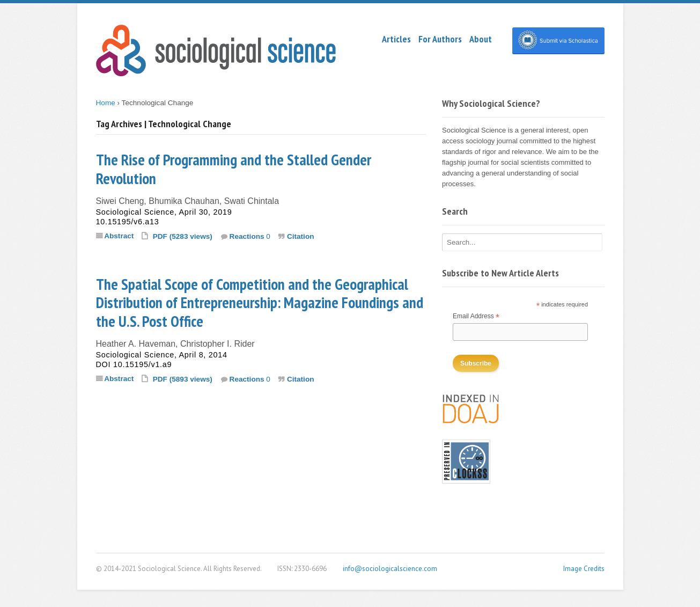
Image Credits (584, 569)
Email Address (476, 317)
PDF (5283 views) (183, 236)
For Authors (440, 39)
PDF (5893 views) (183, 379)
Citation (301, 236)
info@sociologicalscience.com (390, 569)
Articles (396, 39)
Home (106, 103)
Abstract (119, 236)
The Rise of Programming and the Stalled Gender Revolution (234, 169)
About (481, 39)
